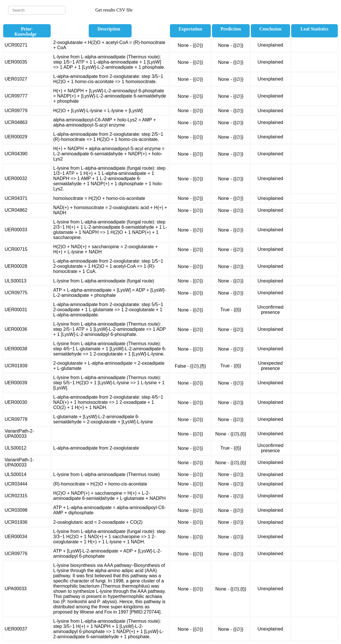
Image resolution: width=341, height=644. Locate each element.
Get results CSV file (114, 10)
